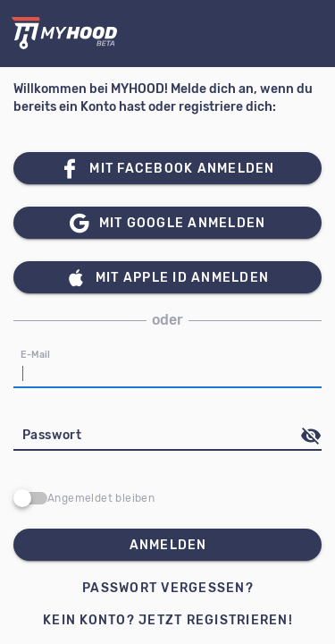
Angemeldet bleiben (101, 498)
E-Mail (36, 355)
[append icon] (311, 436)
